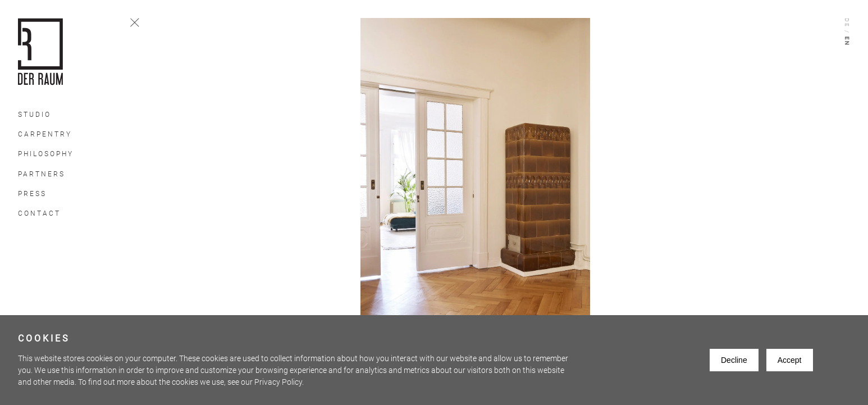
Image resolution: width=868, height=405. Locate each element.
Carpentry (45, 134)
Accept (790, 360)
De (847, 23)
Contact (39, 213)
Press (32, 194)
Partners (42, 174)
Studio (35, 115)
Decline (734, 360)
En (847, 42)
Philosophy (46, 154)
